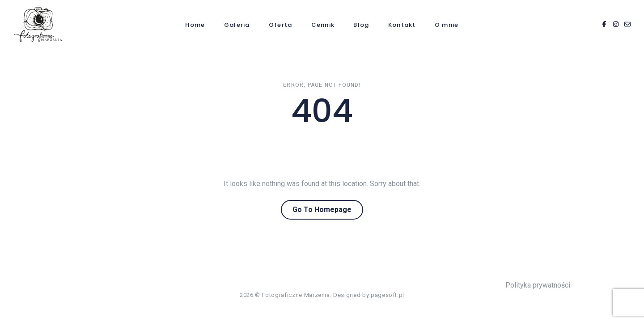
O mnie (447, 25)
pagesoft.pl (388, 295)
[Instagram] (616, 25)
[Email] (627, 25)
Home (195, 25)
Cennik (323, 25)
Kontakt (402, 25)
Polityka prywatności (538, 285)
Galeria (237, 25)
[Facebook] (604, 25)
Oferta (281, 25)
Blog (361, 25)
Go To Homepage (322, 210)
